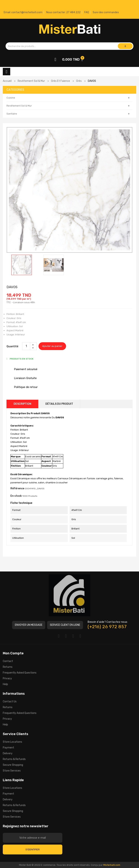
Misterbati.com (112, 865)
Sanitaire (12, 114)
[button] (29, 625)
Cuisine (11, 98)
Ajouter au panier (52, 346)
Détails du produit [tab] (59, 404)
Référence (17, 488)
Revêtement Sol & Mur (19, 106)
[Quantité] (26, 346)
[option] (22, 265)
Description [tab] (22, 404)
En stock (16, 496)
